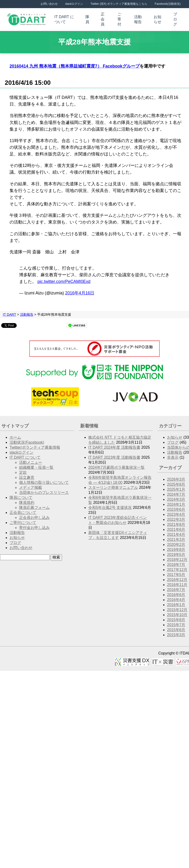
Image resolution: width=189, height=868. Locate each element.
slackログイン (74, 4)
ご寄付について (23, 520)
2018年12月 (177, 557)
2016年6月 (176, 592)
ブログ (175, 18)
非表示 (173, 455)
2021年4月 (176, 532)
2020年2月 (176, 542)
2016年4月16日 (80, 290)
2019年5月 (176, 552)
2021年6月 (176, 527)
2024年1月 (176, 502)
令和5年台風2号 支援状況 (110, 505)
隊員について (21, 495)
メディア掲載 (31, 485)
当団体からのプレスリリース (44, 490)
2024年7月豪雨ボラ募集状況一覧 (117, 465)
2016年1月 (176, 602)
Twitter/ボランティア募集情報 (35, 445)
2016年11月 (177, 582)
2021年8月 (176, 522)
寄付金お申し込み (34, 525)
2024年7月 (176, 492)
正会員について (23, 510)
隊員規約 (27, 500)
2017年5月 (176, 572)
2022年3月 (176, 517)
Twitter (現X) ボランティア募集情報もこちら (119, 4)
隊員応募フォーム (34, 505)
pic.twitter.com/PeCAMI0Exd (64, 279)
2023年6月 (176, 507)
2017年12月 (177, 567)
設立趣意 (27, 475)
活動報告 (138, 18)
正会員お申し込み (34, 515)
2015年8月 (176, 617)
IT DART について (64, 18)
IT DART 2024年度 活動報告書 (114, 445)
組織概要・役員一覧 (36, 465)
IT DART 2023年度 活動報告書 (114, 455)
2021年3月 (176, 537)
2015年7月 (176, 622)
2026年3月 (176, 477)
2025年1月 (176, 487)
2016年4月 (176, 597)
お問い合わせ (49, 4)
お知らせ (157, 18)
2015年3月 (176, 632)
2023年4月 (176, 512)
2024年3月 (176, 497)
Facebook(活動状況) (168, 4)
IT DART (9, 312)
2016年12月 (177, 577)
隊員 (88, 18)
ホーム (15, 435)
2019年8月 (176, 547)
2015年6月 (176, 627)
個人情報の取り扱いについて (44, 480)
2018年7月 (176, 562)
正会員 (103, 18)
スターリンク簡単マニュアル (113, 485)
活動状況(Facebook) (27, 440)
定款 (23, 470)
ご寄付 (119, 18)
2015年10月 (177, 612)
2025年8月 (176, 482)
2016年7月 (176, 587)
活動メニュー (31, 460)
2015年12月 (177, 607)
